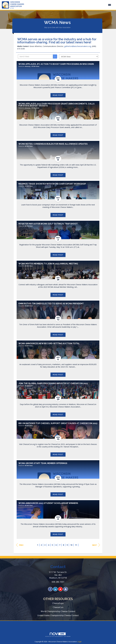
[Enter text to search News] (35, 57)
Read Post (58, 95)
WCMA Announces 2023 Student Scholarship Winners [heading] (48, 503)
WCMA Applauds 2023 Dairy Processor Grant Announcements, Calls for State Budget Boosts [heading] (56, 105)
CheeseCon (58, 607)
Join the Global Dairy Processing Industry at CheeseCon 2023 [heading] (53, 383)
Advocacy (28, 66)
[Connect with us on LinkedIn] (55, 589)
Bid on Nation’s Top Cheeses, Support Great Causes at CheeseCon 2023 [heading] (58, 423)
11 (76, 545)
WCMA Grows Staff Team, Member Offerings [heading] (43, 463)
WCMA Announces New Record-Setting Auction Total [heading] (49, 344)
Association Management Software (58, 635)
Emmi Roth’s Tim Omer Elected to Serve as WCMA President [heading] (51, 304)
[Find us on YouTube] (60, 589)
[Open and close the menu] (69, 5)
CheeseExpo (58, 603)
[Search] (55, 57)
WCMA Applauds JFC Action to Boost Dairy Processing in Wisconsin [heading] (56, 64)
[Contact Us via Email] (66, 589)
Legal (79, 642)
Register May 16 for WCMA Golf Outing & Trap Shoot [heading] (48, 224)
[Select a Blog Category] (79, 57)
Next (96, 545)
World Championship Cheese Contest (58, 611)
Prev (20, 545)
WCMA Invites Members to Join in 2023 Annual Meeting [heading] (48, 264)
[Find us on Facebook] (50, 589)
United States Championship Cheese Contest (58, 615)
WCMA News (35, 66)
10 (71, 545)
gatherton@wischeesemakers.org (78, 46)
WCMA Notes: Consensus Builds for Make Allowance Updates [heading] (53, 144)
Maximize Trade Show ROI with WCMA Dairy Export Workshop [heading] (52, 184)
